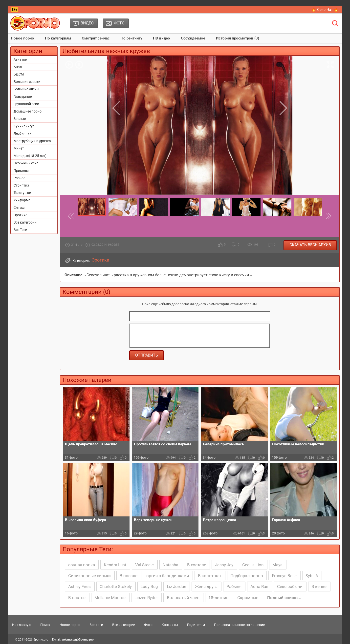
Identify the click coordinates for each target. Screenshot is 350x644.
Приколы (21, 170)
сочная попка (82, 565)
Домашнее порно (28, 111)
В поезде (129, 576)
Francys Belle (284, 576)
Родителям (196, 625)
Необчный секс (26, 163)
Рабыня (234, 587)
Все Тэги (20, 230)
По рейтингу (131, 38)
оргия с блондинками (168, 576)
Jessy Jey (224, 565)
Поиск (45, 625)
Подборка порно (247, 576)
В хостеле (197, 565)
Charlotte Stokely (116, 587)
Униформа (22, 200)
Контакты (170, 625)
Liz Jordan (176, 587)
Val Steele (144, 565)
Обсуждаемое (193, 38)
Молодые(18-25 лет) (30, 156)
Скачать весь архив (310, 245)
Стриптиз (21, 185)
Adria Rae (259, 587)
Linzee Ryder (146, 598)
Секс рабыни (290, 587)
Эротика (21, 215)
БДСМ (19, 74)
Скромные (248, 598)
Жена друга (206, 587)
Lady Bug (149, 587)
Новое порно (22, 38)
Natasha (170, 565)
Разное (19, 178)
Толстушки (22, 193)
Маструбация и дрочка (32, 141)
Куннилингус (24, 126)
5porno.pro (41, 640)
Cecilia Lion (253, 565)
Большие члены (26, 89)
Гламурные (23, 96)
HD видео (162, 38)
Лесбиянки (22, 133)
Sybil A (312, 576)
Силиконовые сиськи (89, 576)
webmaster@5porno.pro (78, 640)
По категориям (58, 38)
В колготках (210, 576)
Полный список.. (284, 598)
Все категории (25, 222)
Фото (148, 625)
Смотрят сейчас (96, 38)
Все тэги (96, 625)
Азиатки (20, 59)
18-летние (218, 598)
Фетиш (19, 208)
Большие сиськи (27, 82)
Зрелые (20, 119)
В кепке (319, 587)
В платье (77, 598)
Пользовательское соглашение (239, 625)
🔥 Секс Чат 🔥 (325, 10)
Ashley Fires (79, 587)
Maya (277, 565)
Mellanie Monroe (110, 598)
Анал (18, 67)
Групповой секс (26, 104)
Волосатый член (183, 598)
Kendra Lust (115, 565)
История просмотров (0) (238, 38)
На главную (22, 625)
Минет (19, 148)
